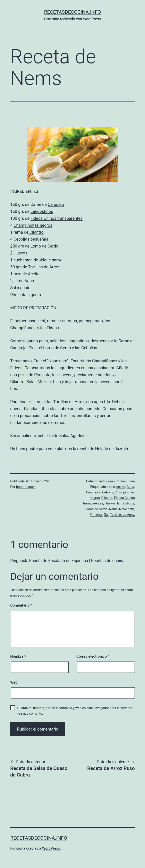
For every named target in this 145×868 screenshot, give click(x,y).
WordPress (51, 848)
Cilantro (36, 232)
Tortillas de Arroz (43, 267)
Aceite (34, 274)
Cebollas (21, 239)
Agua (29, 281)
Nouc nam (51, 260)
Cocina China (125, 481)
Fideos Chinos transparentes (57, 218)
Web (14, 682)
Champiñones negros (33, 225)
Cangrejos (93, 492)
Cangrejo (56, 204)
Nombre (18, 656)
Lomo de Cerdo (44, 246)
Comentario (21, 605)
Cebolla (108, 492)
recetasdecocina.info (72, 12)
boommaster (25, 487)
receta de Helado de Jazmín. (103, 449)
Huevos (20, 253)
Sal (13, 288)
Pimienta (18, 295)
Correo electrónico (93, 656)
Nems (113, 509)
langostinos (126, 503)
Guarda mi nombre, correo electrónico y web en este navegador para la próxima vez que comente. (75, 711)
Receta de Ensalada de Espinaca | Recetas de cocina (77, 561)
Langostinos (42, 211)
